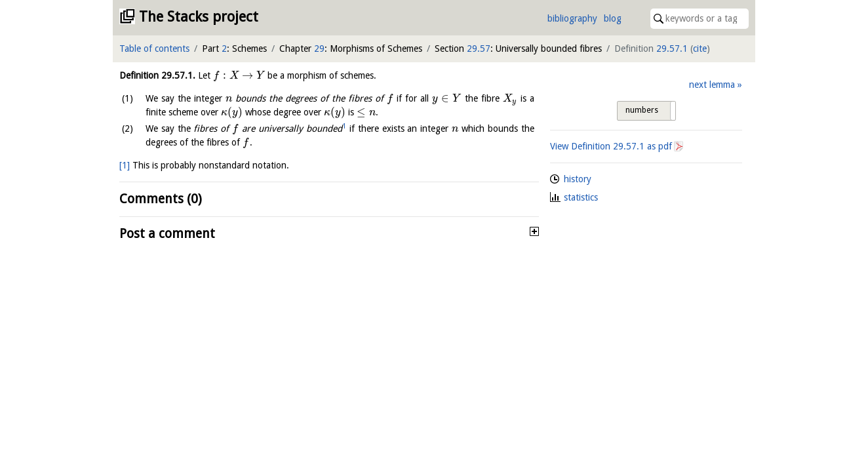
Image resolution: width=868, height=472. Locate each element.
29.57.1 (672, 49)
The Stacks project (199, 17)
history (578, 179)
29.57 (479, 49)
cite (700, 49)
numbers (642, 110)
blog (613, 18)
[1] (125, 165)
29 (319, 49)
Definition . (157, 75)
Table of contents (154, 49)
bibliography (572, 18)
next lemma (712, 85)
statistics (581, 197)
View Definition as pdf (611, 146)
